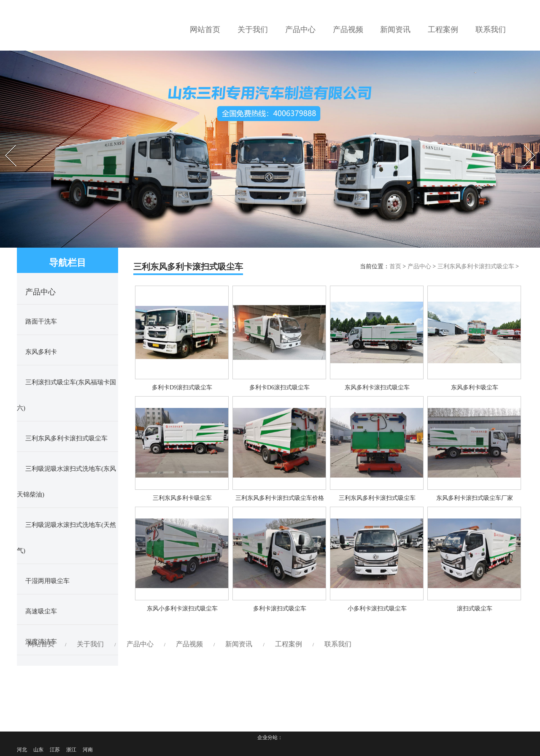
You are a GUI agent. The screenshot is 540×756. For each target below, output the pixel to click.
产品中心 (419, 266)
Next (524, 143)
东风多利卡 (41, 352)
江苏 (55, 750)
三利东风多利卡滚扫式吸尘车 (66, 438)
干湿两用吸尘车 (47, 581)
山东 (38, 750)
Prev (5, 143)
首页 (395, 266)
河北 (22, 750)
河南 (88, 750)
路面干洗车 (41, 321)
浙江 (71, 750)
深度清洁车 (41, 642)
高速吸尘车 (41, 611)
